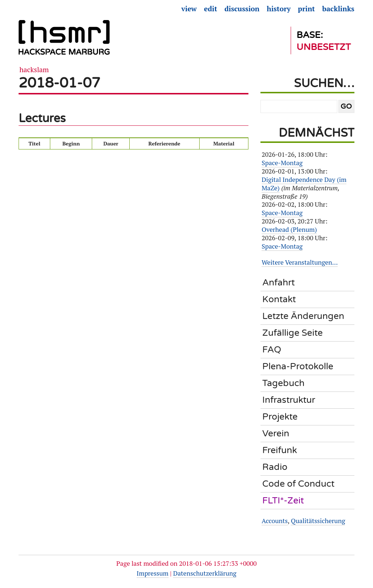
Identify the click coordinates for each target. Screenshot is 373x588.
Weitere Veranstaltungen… (300, 262)
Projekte (280, 417)
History (279, 9)
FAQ (272, 350)
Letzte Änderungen (303, 316)
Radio (275, 467)
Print (307, 9)
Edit (211, 9)
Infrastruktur (289, 400)
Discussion (242, 9)
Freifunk (280, 450)
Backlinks (338, 9)
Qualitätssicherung (318, 521)
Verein (276, 433)
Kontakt (279, 299)
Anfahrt (278, 283)
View (189, 9)
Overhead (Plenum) (289, 229)
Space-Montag (282, 163)
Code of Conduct (298, 484)
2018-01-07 (59, 83)
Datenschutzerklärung (205, 573)
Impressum (152, 573)
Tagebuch (283, 383)
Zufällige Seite (292, 333)
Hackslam (34, 70)
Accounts (275, 521)
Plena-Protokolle (298, 366)
